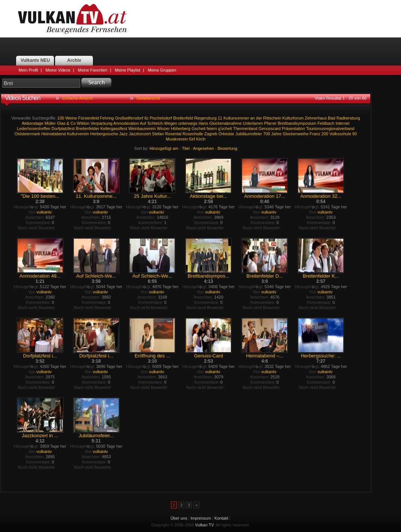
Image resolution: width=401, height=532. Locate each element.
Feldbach (326, 123)
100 (61, 118)
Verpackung (102, 123)
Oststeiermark (27, 134)
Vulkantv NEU (35, 60)
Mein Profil (28, 70)
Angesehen (203, 148)
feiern (212, 129)
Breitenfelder (87, 129)
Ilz (146, 118)
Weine (71, 118)
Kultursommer (236, 118)
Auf (143, 123)
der (259, 118)
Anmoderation (126, 123)
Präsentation (293, 129)
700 (266, 134)
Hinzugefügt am (164, 148)
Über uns (179, 518)
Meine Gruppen (162, 70)
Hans (203, 123)
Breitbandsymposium (297, 123)
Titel (186, 148)
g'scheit (225, 129)
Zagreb (211, 134)
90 (355, 134)
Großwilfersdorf (129, 118)
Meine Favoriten (93, 70)
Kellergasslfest (114, 129)
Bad (332, 118)
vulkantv (44, 212)
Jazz (123, 134)
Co (73, 123)
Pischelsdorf (161, 118)
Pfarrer (271, 123)
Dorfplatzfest (63, 129)
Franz (315, 134)
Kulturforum (293, 118)
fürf (192, 139)
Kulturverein (78, 134)
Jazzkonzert (140, 134)
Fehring (107, 118)
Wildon (83, 123)
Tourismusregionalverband (330, 129)
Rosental (173, 134)
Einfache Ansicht (77, 98)
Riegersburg (205, 118)
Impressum (201, 518)
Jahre (277, 134)
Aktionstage (32, 123)
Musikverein (177, 139)
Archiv (74, 60)
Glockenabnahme (225, 123)
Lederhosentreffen (34, 129)
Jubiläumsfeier (249, 134)
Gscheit (198, 129)
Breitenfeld (183, 118)
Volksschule (340, 134)
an (253, 118)
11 (220, 118)
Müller (50, 123)
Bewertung (228, 148)
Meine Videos (58, 70)
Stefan (158, 134)
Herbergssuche (104, 134)
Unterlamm (253, 123)
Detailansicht (148, 98)
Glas (61, 123)
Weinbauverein (142, 129)
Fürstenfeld (88, 118)
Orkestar (226, 134)
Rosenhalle (193, 134)
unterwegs (188, 123)
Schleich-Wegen (162, 123)
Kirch (201, 139)
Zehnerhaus (316, 118)
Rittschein (272, 118)
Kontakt (221, 518)
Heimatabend (53, 134)
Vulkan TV (72, 19)
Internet (342, 123)
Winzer (163, 129)
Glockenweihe (296, 134)
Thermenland (245, 129)
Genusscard (270, 129)
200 (325, 134)
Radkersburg (348, 118)
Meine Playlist (128, 70)
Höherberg (181, 129)
